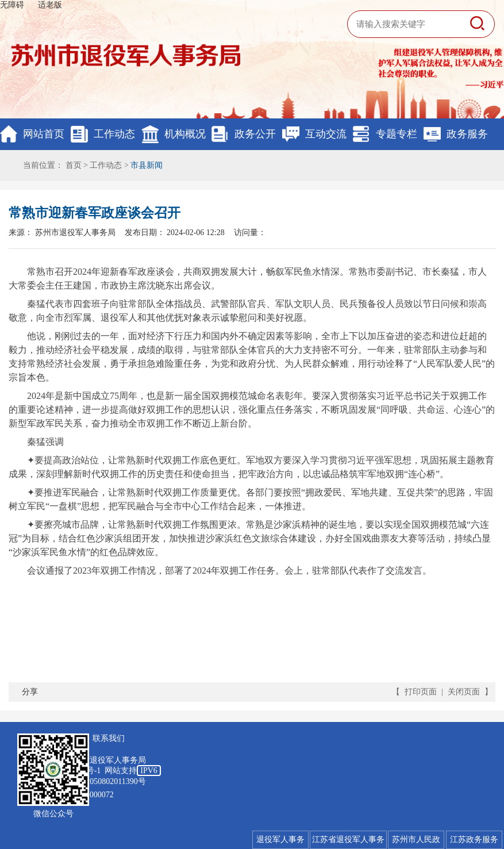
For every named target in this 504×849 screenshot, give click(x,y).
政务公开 (255, 134)
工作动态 (114, 134)
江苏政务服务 (474, 840)
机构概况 (185, 134)
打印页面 (421, 692)
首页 (74, 165)
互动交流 (326, 134)
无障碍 (12, 5)
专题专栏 (397, 134)
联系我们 (109, 738)
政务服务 (467, 134)
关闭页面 (464, 692)
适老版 (50, 5)
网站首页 (44, 134)
